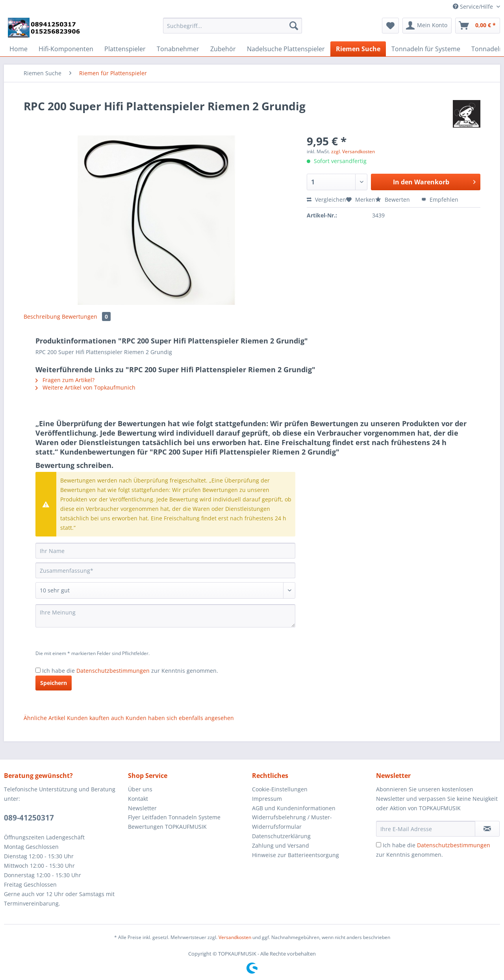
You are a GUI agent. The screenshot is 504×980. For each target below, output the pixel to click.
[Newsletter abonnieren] (487, 829)
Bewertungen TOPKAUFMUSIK (167, 827)
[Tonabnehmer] (178, 49)
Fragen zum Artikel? (65, 380)
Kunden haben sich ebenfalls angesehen (180, 718)
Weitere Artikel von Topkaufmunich (85, 387)
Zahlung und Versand (281, 845)
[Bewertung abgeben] (165, 590)
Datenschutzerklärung (281, 836)
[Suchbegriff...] (233, 26)
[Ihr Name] (165, 551)
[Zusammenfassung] (165, 570)
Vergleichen (326, 200)
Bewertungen (86, 316)
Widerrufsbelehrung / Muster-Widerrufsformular (292, 822)
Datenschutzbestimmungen (113, 671)
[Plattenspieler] (125, 49)
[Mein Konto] (427, 26)
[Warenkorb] (478, 26)
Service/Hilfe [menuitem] (474, 6)
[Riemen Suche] (358, 49)
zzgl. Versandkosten (353, 151)
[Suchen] (294, 26)
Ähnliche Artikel (44, 718)
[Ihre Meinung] (165, 616)
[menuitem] (233, 29)
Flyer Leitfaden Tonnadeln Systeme (174, 817)
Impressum (267, 799)
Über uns (140, 789)
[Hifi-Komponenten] (66, 49)
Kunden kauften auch (95, 718)
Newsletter (142, 808)
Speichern (54, 683)
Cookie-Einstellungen (280, 789)
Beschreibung (42, 316)
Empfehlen (440, 200)
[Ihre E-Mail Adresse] (426, 829)
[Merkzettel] (390, 26)
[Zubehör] (223, 49)
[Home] (19, 49)
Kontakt (138, 799)
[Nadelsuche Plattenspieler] (286, 49)
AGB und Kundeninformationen (294, 808)
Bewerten (393, 200)
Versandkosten (235, 937)
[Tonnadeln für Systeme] (426, 49)
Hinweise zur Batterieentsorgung (296, 855)
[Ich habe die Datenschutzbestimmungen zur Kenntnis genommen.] (38, 670)
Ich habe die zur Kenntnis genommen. (130, 671)
